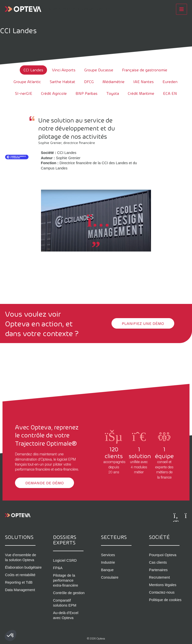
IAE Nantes (143, 81)
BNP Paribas (86, 93)
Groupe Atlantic (27, 81)
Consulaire (110, 577)
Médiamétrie (113, 81)
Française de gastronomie (145, 70)
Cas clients (158, 562)
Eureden (170, 81)
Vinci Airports (64, 70)
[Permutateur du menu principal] (181, 9)
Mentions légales (163, 585)
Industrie (108, 562)
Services (108, 555)
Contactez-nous (162, 592)
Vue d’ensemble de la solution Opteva (20, 557)
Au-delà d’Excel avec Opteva (66, 615)
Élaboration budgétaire (23, 567)
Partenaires (158, 570)
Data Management (20, 590)
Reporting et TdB (19, 582)
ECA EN (170, 93)
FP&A (58, 568)
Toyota (113, 93)
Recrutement (159, 577)
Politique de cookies (165, 600)
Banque (107, 570)
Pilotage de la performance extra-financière (65, 580)
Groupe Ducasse (99, 70)
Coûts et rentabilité (20, 575)
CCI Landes (33, 70)
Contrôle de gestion (69, 593)
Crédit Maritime (141, 93)
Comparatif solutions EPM (65, 603)
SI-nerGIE (24, 93)
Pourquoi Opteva (163, 555)
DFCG (89, 81)
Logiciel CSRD (65, 560)
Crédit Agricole (54, 93)
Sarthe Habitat (62, 81)
